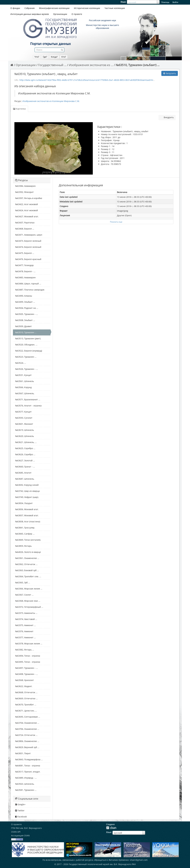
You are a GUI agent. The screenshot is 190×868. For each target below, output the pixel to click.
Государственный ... (52, 65)
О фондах (15, 8)
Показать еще (116, 222)
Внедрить (168, 117)
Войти (175, 2)
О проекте (77, 14)
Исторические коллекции (87, 8)
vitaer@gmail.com (139, 860)
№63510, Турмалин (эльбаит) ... (138, 65)
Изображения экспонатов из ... (91, 65)
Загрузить (170, 73)
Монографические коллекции (54, 8)
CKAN (111, 828)
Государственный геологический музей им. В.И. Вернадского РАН (102, 864)
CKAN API (16, 832)
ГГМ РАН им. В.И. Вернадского (26, 828)
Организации (60, 14)
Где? (45, 57)
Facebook (21, 817)
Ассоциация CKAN (20, 835)
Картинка (19, 109)
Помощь (165, 2)
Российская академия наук (102, 20)
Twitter (20, 810)
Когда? (54, 57)
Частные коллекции (115, 8)
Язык (123, 2)
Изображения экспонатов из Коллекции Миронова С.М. (51, 101)
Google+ (20, 804)
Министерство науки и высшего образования (102, 27)
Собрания (30, 8)
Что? (37, 57)
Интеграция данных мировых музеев (30, 14)
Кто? (64, 57)
